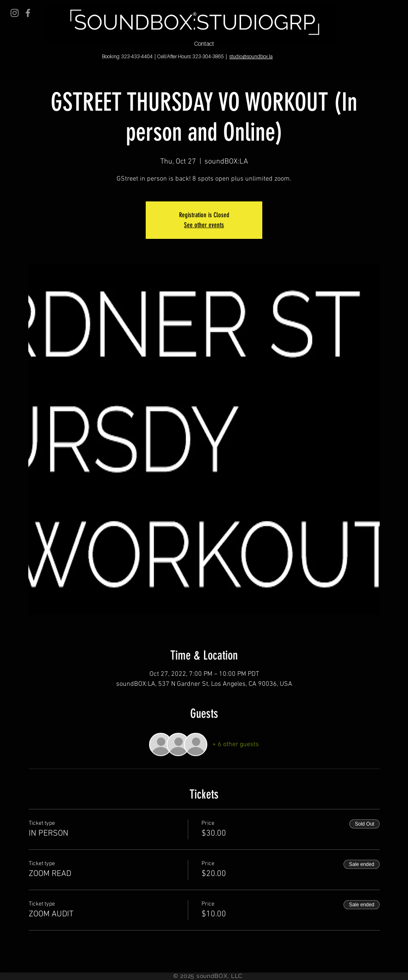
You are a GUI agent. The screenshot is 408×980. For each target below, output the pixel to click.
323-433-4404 (137, 56)
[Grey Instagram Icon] (15, 13)
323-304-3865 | (210, 56)
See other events (204, 225)
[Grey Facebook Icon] (28, 13)
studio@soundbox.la (251, 56)
